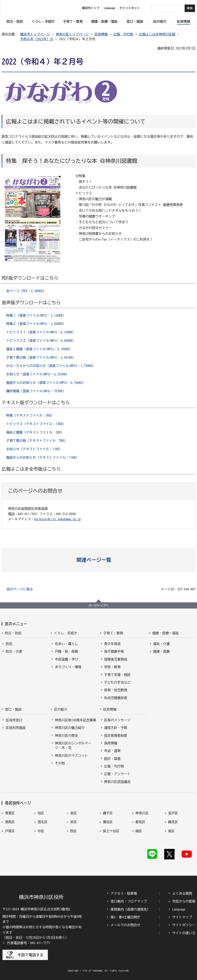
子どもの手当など (117, 682)
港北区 (42, 822)
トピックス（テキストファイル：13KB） (36, 424)
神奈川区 (142, 813)
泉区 (73, 813)
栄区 (73, 822)
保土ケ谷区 (111, 831)
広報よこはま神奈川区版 (157, 34)
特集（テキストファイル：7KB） (30, 415)
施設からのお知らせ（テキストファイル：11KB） (42, 457)
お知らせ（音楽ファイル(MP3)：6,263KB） (38, 374)
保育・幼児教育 (116, 690)
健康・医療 (162, 651)
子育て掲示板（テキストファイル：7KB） (37, 441)
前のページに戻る (20, 589)
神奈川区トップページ (72, 34)
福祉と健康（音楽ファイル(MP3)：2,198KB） (39, 349)
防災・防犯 (13, 633)
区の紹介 (61, 709)
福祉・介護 (162, 644)
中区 (41, 831)
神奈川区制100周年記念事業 (75, 720)
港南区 (10, 822)
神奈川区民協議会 (117, 782)
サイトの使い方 (184, 933)
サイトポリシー (184, 925)
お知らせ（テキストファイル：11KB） (34, 449)
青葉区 (10, 813)
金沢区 (173, 813)
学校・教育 (112, 667)
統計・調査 (112, 759)
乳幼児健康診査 (116, 698)
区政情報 (101, 34)
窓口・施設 (13, 709)
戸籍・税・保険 (66, 651)
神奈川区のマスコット (71, 756)
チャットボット (130, 8)
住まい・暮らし (66, 644)
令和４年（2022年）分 (37, 39)
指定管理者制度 (116, 736)
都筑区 (140, 822)
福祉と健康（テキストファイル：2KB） (35, 432)
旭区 (41, 813)
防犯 (9, 644)
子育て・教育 (113, 633)
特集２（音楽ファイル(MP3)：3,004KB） (36, 324)
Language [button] (110, 8)
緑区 (139, 831)
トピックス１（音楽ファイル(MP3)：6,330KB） (41, 332)
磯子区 (108, 813)
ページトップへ (99, 605)
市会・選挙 (112, 751)
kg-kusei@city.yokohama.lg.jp (58, 519)
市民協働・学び (66, 659)
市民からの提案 (184, 901)
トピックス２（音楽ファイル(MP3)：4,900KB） (41, 341)
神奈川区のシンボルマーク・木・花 (73, 745)
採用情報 (111, 743)
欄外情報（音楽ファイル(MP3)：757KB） (36, 391)
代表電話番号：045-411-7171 (28, 943)
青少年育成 (112, 644)
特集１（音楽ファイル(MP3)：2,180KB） (36, 315)
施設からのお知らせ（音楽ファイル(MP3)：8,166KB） (46, 383)
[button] (98, 560)
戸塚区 (10, 831)
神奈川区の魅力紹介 (70, 728)
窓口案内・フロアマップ (129, 901)
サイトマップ (182, 917)
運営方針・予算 (116, 728)
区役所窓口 (14, 720)
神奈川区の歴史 (66, 736)
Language (179, 909)
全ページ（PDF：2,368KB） (26, 291)
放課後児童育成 (116, 659)
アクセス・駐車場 (124, 893)
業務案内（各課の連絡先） (130, 909)
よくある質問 (182, 893)
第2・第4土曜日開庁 (125, 917)
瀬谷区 (108, 822)
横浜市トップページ (35, 34)
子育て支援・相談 (117, 675)
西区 (73, 831)
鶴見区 (173, 822)
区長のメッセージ (117, 720)
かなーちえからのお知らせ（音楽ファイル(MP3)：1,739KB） (51, 366)
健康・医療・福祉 (166, 633)
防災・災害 (14, 651)
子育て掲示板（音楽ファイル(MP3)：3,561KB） (41, 357)
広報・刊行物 (123, 34)
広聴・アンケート (117, 774)
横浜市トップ (91, 8)
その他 (60, 763)
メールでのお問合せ (125, 925)
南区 (171, 831)
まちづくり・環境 (68, 667)
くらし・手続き (66, 633)
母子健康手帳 (114, 651)
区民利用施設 (16, 728)
